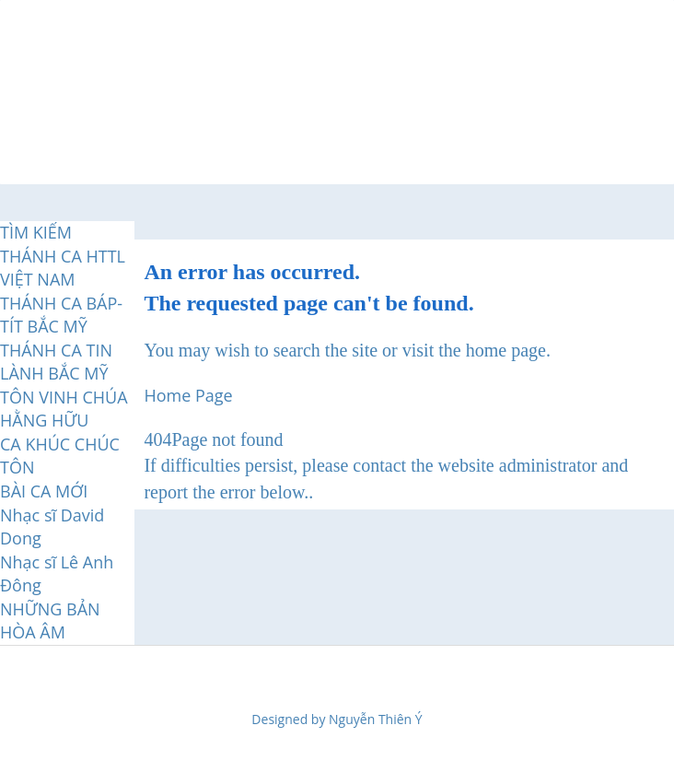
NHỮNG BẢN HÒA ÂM (50, 621)
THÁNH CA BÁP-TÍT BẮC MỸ (61, 315)
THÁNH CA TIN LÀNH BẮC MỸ (56, 362)
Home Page (188, 395)
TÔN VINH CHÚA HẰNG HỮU (64, 409)
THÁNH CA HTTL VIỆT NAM (63, 268)
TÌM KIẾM (36, 232)
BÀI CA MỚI (44, 491)
